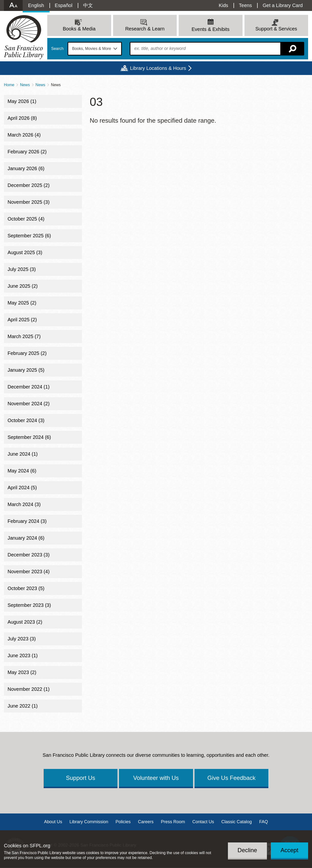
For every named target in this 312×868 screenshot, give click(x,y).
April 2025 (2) (22, 320)
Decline (247, 850)
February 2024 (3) (27, 521)
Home (9, 85)
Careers (146, 822)
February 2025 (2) (27, 353)
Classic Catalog (237, 822)
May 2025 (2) (22, 303)
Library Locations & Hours (158, 68)
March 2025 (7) (24, 336)
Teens (245, 5)
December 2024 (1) (29, 387)
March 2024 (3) (24, 504)
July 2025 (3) (22, 269)
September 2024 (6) (29, 437)
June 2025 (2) (23, 286)
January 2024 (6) (26, 538)
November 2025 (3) (29, 202)
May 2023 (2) (22, 672)
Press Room (173, 822)
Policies (123, 822)
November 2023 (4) (29, 572)
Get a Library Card (283, 5)
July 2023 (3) (22, 639)
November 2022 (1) (29, 689)
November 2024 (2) (29, 404)
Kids (223, 5)
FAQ (263, 822)
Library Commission (89, 822)
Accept (289, 850)
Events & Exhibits (211, 29)
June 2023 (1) (23, 656)
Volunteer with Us (156, 778)
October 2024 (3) (26, 420)
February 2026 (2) (27, 152)
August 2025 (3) (25, 252)
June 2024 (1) (23, 454)
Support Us (80, 778)
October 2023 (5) (26, 588)
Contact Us (203, 822)
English (36, 5)
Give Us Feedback (231, 778)
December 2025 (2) (29, 185)
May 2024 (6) (22, 471)
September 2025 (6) (29, 236)
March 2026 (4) (24, 135)
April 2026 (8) (22, 118)
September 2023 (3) (29, 605)
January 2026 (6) (26, 168)
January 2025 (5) (26, 370)
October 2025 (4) (26, 219)
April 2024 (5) (22, 488)
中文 (88, 5)
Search (57, 49)
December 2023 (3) (29, 555)
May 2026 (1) (22, 101)
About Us (53, 822)
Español (64, 5)
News (25, 85)
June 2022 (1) (23, 706)
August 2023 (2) (25, 622)
